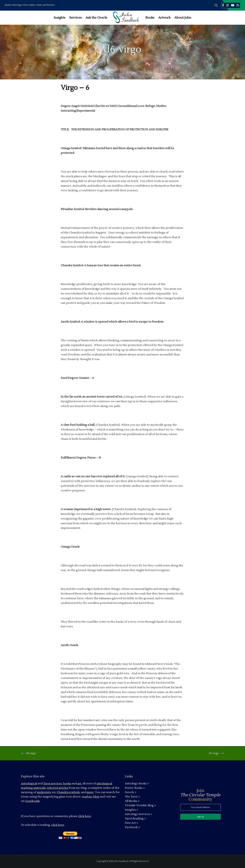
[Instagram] (227, 5)
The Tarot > (132, 797)
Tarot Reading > (135, 819)
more (90, 792)
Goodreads (32, 801)
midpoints (44, 792)
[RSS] (238, 5)
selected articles (57, 788)
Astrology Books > (137, 784)
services (56, 784)
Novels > (131, 792)
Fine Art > (132, 823)
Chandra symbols (68, 792)
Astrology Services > (139, 814)
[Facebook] (223, 5)
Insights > (132, 810)
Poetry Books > (135, 788)
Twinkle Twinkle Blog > (140, 805)
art (79, 784)
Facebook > (132, 827)
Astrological (29, 784)
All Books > (132, 801)
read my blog (91, 797)
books (67, 784)
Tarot (47, 784)
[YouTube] (233, 5)
